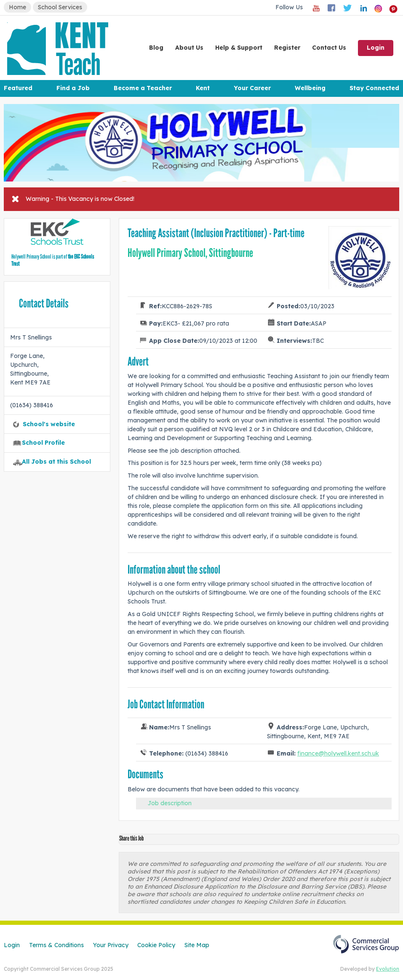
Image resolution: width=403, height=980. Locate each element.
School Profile (43, 443)
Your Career (252, 88)
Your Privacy (111, 945)
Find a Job (73, 88)
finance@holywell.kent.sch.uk (338, 753)
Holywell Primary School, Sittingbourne (190, 253)
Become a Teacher (143, 88)
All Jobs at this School (56, 462)
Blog (156, 48)
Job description (170, 803)
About (189, 48)
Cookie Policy (156, 945)
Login (376, 48)
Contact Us (329, 48)
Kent (203, 88)
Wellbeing (310, 88)
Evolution (388, 969)
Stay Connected (374, 88)
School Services (60, 7)
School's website (49, 424)
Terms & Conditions (56, 945)
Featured (18, 88)
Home (17, 7)
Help (239, 48)
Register (287, 48)
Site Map (197, 945)
